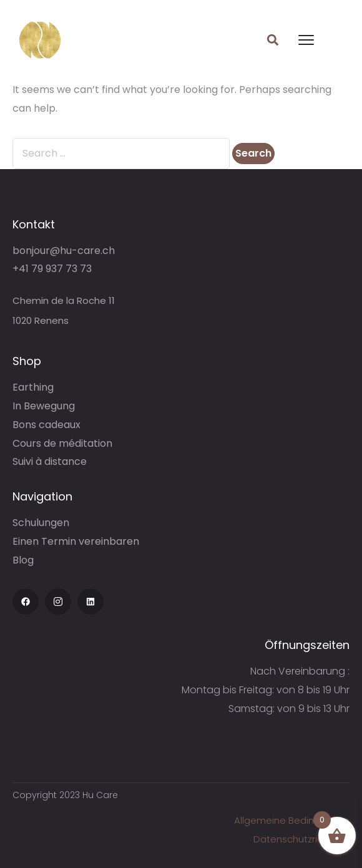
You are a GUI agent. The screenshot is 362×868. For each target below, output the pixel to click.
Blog (23, 560)
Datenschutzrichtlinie (301, 839)
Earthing (33, 387)
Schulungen (41, 523)
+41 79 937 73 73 (52, 269)
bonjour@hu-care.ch (64, 251)
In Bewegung (44, 406)
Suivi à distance (50, 461)
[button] (273, 40)
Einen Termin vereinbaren (76, 541)
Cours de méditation (62, 443)
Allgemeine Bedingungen (292, 820)
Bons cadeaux (46, 425)
